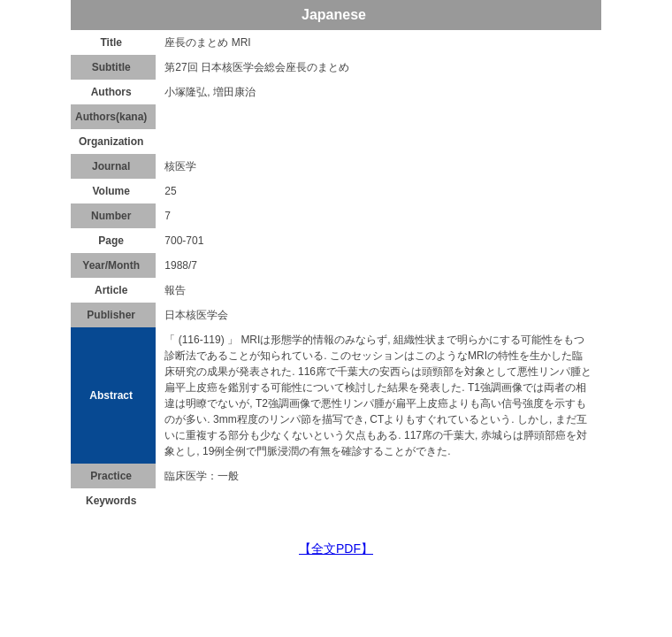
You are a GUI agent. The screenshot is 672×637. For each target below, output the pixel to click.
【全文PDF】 (336, 549)
